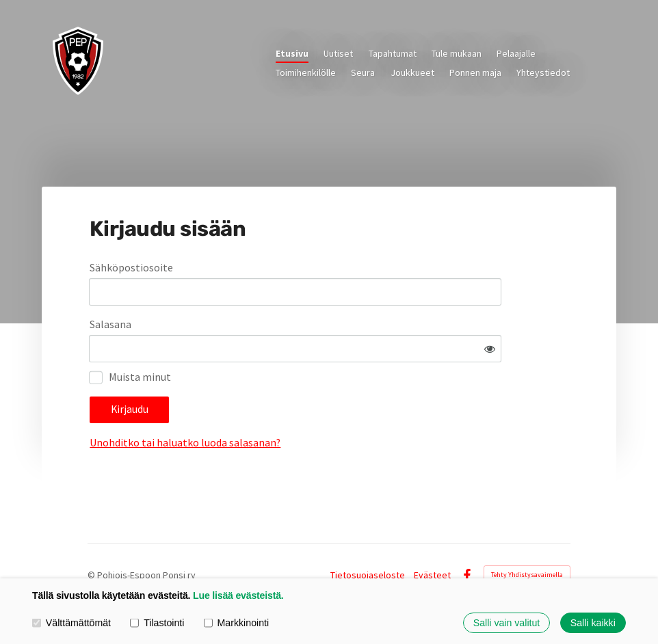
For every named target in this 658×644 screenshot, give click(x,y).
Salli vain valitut (507, 623)
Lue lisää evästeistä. (238, 595)
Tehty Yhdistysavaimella (527, 545)
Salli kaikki (593, 623)
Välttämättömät (71, 623)
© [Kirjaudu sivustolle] (92, 545)
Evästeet (432, 545)
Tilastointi (157, 623)
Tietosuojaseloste (368, 545)
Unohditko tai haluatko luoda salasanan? (314, 403)
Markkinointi (236, 623)
